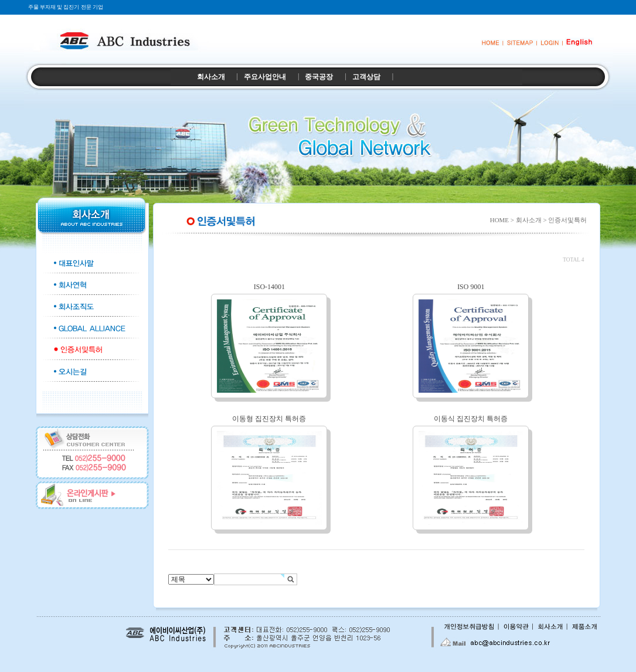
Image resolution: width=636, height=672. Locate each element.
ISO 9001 (471, 287)
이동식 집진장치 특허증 (471, 419)
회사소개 (211, 77)
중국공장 (319, 77)
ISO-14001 (269, 287)
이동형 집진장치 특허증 (269, 419)
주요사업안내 (265, 77)
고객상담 (366, 77)
